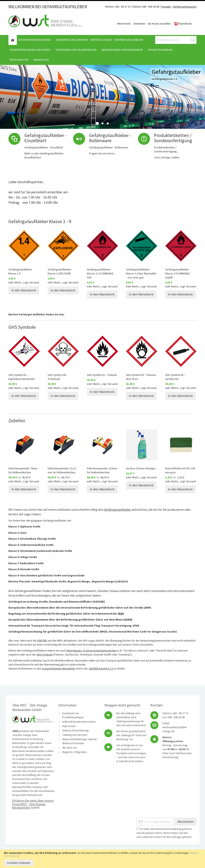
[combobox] (176, 40)
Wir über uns (70, 748)
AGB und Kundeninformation (79, 722)
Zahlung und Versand (75, 735)
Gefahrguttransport (185, 7)
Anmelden (139, 24)
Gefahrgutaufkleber (117, 509)
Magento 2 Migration (74, 752)
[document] (102, 859)
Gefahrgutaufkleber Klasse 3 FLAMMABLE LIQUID (177, 273)
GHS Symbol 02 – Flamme (102, 375)
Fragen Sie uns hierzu (102, 153)
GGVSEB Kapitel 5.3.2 (101, 668)
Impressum (69, 726)
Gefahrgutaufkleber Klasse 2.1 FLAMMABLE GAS (100, 273)
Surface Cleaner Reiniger (141, 468)
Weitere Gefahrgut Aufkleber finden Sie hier (36, 314)
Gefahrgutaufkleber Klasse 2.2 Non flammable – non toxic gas (141, 273)
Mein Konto (124, 24)
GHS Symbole (45, 654)
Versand (34, 282)
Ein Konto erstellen (159, 24)
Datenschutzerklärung (75, 730)
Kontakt (166, 7)
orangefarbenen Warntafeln (58, 668)
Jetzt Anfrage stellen (167, 157)
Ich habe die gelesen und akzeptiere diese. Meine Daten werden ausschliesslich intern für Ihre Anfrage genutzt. (164, 833)
